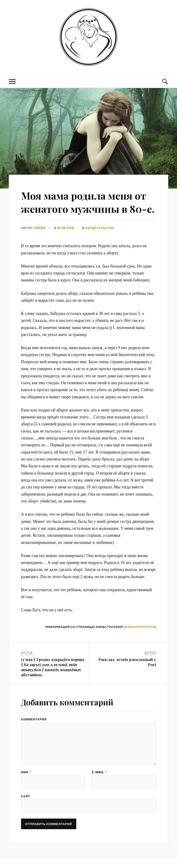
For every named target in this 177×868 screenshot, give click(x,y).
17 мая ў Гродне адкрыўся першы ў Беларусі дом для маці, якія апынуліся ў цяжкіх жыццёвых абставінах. (53, 680)
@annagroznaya (140, 640)
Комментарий (34, 732)
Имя (26, 789)
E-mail (99, 789)
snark (40, 241)
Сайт (26, 814)
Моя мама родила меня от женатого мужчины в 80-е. (86, 209)
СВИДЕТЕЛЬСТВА (100, 241)
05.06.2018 (65, 241)
